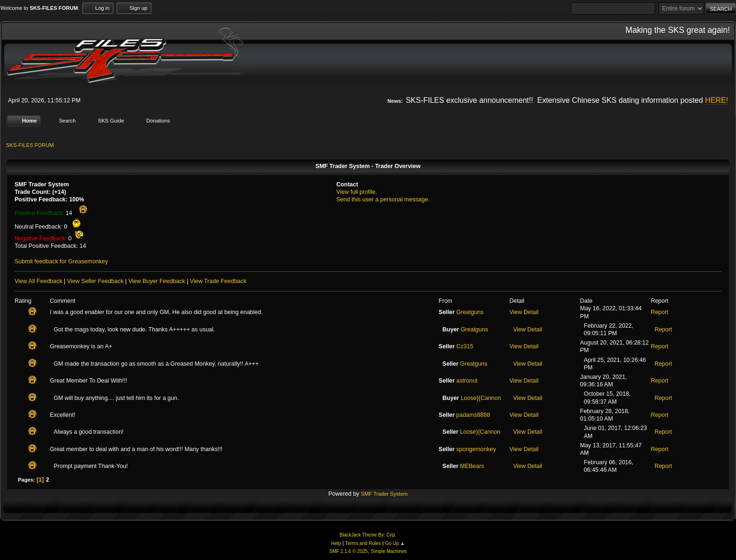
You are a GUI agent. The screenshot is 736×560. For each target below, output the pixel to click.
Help (336, 543)
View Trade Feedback (218, 281)
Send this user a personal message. (383, 199)
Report (659, 312)
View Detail (524, 312)
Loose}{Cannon (481, 398)
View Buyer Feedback (157, 281)
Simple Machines (389, 551)
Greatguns (470, 312)
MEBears (472, 466)
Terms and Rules (363, 543)
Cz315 (465, 346)
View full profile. (356, 192)
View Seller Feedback (95, 281)
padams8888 (473, 415)
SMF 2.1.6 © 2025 (348, 551)
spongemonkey (476, 449)
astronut (467, 381)
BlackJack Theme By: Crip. (368, 535)
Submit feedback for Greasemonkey (61, 261)
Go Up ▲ (395, 543)
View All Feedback (38, 281)
